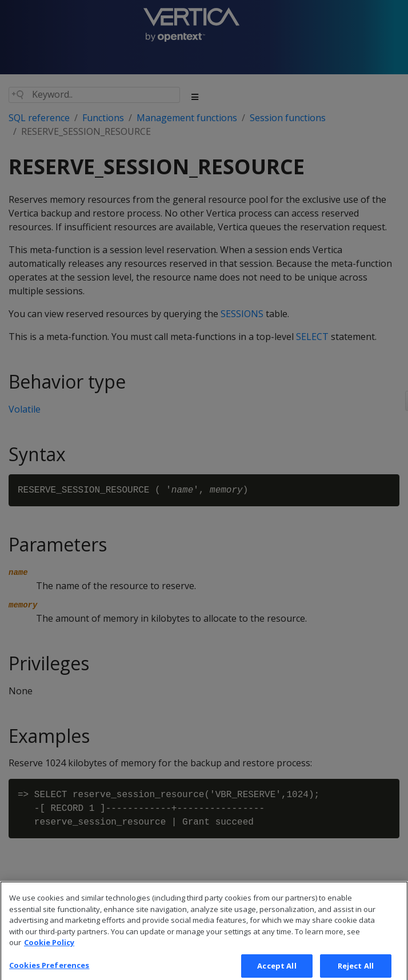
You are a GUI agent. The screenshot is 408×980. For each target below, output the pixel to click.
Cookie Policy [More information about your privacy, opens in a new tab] (49, 949)
